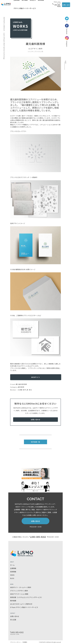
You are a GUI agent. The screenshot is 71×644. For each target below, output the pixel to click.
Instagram (67, 41)
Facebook (67, 29)
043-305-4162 (57, 4)
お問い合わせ (66, 5)
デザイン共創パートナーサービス (25, 8)
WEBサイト (36, 377)
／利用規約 (24, 642)
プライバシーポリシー (16, 642)
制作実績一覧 (35, 442)
